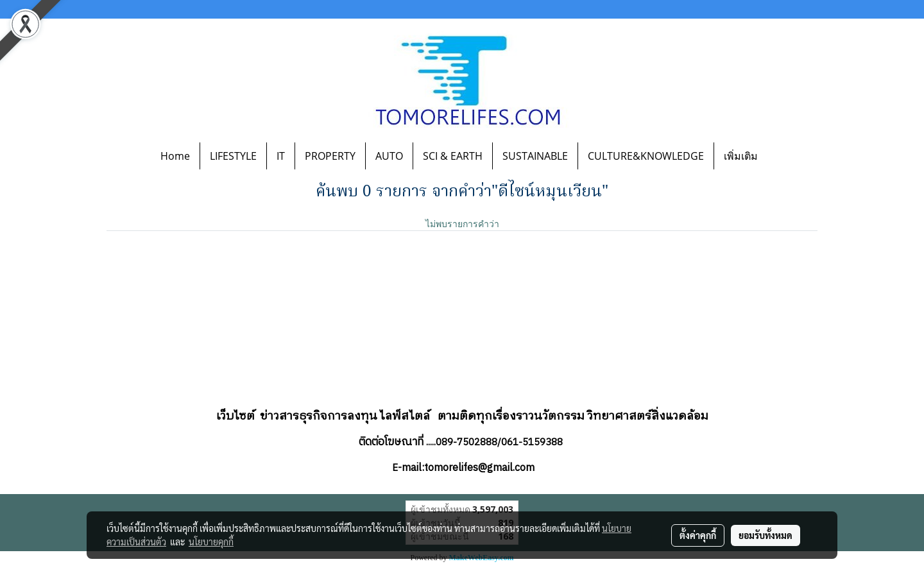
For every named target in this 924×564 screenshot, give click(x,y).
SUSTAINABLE (535, 156)
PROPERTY (330, 156)
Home (175, 156)
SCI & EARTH (453, 156)
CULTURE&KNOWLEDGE (646, 156)
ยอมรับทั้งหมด (766, 535)
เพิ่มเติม (741, 156)
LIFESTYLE (233, 156)
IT (281, 156)
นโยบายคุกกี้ (211, 542)
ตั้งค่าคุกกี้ (698, 535)
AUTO (389, 156)
